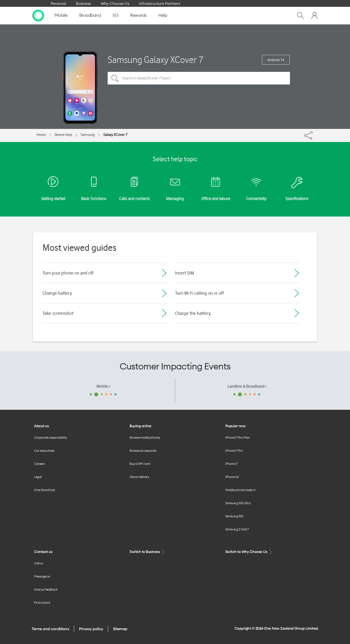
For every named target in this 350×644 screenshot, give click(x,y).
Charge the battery (193, 313)
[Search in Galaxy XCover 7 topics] (199, 78)
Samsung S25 (234, 516)
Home (41, 135)
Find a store (42, 602)
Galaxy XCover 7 (115, 135)
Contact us (43, 552)
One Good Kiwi (44, 490)
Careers (39, 464)
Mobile (61, 15)
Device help (63, 135)
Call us (39, 563)
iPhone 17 (232, 464)
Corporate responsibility (50, 437)
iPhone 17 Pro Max (238, 437)
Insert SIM (184, 273)
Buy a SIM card (140, 464)
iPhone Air (232, 477)
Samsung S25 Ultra (238, 503)
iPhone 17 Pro (234, 451)
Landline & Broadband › (247, 386)
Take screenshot (58, 313)
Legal (38, 477)
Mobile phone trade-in (241, 490)
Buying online (140, 426)
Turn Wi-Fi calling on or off (199, 293)
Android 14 (276, 60)
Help (163, 15)
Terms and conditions (50, 629)
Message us (42, 576)
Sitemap (120, 629)
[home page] (38, 15)
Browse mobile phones (145, 437)
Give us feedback (46, 589)
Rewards (138, 15)
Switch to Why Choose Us (249, 552)
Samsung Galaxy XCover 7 (156, 60)
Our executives (44, 451)
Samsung (88, 135)
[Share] (313, 134)
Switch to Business (148, 552)
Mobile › (103, 386)
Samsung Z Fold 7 (237, 529)
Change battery (57, 293)
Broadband (90, 15)
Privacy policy (91, 629)
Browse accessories (143, 451)
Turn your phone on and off (68, 273)
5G (115, 15)
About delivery (139, 477)
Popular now (236, 426)
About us (41, 426)
